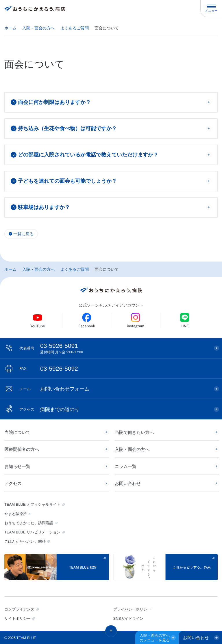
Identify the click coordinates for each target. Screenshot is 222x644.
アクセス (13, 483)
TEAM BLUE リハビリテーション (32, 532)
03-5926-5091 (114, 348)
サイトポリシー (17, 618)
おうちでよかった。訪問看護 (29, 523)
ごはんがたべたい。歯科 (25, 541)
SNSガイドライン (128, 618)
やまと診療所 (16, 514)
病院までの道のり (49, 409)
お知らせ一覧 (17, 466)
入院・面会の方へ (38, 28)
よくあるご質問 (75, 28)
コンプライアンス (19, 609)
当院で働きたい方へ (134, 432)
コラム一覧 (126, 466)
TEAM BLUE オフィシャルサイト (32, 504)
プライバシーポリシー (132, 609)
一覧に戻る (23, 234)
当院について (17, 432)
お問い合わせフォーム (54, 389)
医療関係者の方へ (22, 449)
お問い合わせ (128, 483)
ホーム (10, 28)
